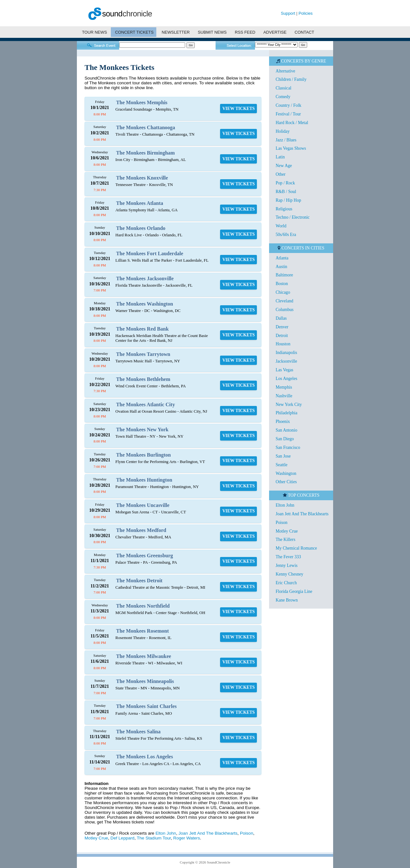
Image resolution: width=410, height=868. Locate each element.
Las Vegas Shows (291, 148)
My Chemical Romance (296, 548)
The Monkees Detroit (139, 581)
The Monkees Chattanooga (146, 127)
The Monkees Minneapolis (145, 681)
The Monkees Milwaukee (144, 656)
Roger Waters (187, 838)
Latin (280, 157)
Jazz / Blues (286, 140)
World (281, 226)
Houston (283, 344)
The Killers (285, 539)
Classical (283, 88)
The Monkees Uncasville (143, 505)
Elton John (166, 833)
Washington (286, 473)
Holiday (283, 131)
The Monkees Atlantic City (146, 405)
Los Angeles (286, 379)
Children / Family (291, 79)
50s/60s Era (286, 235)
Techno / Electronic (292, 217)
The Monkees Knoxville (142, 178)
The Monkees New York (142, 430)
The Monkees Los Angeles (145, 757)
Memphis (284, 387)
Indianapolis (286, 353)
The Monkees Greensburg (145, 556)
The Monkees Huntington (144, 480)
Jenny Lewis (286, 565)
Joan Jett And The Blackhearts (208, 833)
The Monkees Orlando (141, 228)
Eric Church (286, 583)
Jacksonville (286, 361)
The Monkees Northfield (143, 606)
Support (288, 13)
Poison (247, 833)
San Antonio (286, 430)
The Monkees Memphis (142, 102)
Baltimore (284, 275)
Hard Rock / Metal (292, 123)
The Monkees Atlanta (140, 203)
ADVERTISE (275, 32)
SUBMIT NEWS (212, 32)
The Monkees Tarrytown (143, 354)
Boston (282, 284)
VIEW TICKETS (238, 109)
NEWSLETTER (176, 32)
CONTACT (304, 32)
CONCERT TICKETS (134, 32)
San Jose (283, 456)
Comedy (283, 97)
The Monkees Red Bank (143, 329)
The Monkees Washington (145, 304)
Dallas (281, 318)
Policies (306, 13)
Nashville (284, 396)
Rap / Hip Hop (288, 200)
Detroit (282, 336)
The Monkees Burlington (144, 455)
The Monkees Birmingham (146, 153)
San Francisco (288, 447)
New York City (289, 405)
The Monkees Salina (139, 732)
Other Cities (286, 482)
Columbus (284, 310)
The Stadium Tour (154, 838)
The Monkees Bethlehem (143, 379)
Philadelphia (286, 413)
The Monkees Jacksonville (145, 278)
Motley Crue (96, 838)
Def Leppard (123, 838)
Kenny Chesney (289, 574)
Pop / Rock (285, 183)
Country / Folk (288, 105)
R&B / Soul (286, 192)
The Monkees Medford (141, 530)
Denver (282, 327)
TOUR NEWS (94, 32)
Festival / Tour (288, 114)
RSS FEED (245, 32)
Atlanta (282, 258)
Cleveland (284, 301)
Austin (281, 267)
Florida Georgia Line (294, 591)
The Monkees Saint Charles (147, 706)
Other (280, 174)
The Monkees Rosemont (143, 631)
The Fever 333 (288, 557)
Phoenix (283, 421)
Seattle (281, 465)
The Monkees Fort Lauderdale (150, 253)
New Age (284, 166)
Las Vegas (284, 370)
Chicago (283, 292)
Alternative (285, 71)
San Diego (285, 439)
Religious (284, 209)
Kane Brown (287, 600)
